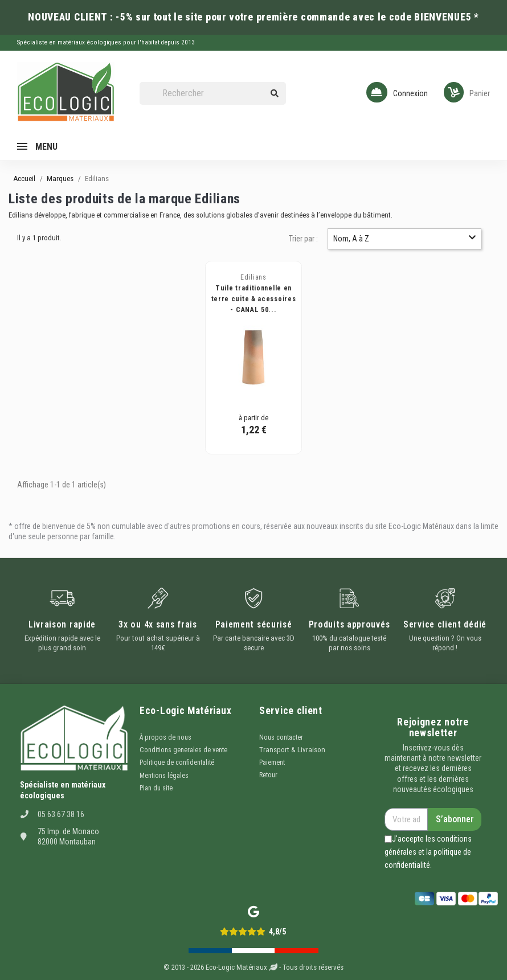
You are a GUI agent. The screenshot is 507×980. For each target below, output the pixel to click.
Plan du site (156, 788)
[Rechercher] (213, 94)
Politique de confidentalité (177, 762)
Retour (268, 775)
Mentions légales (164, 776)
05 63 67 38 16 (61, 814)
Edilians (254, 277)
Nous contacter (281, 737)
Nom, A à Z (405, 238)
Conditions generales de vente (183, 750)
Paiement (272, 762)
